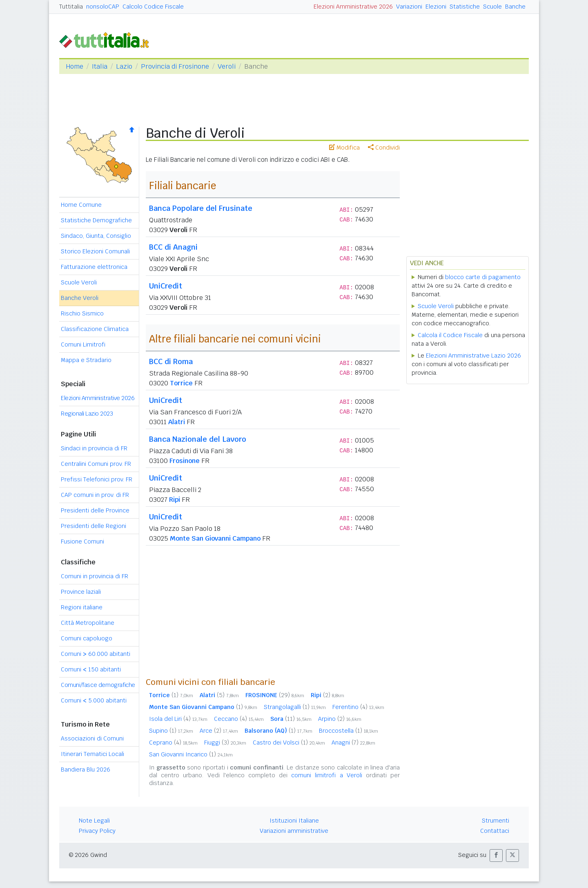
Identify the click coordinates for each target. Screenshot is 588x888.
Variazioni (409, 7)
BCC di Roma (171, 361)
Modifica (344, 148)
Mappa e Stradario (86, 360)
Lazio (124, 66)
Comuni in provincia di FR (95, 576)
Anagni (353, 743)
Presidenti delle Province (95, 510)
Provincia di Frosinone (175, 66)
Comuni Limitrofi (83, 344)
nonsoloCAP (103, 7)
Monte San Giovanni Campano (215, 538)
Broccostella (349, 731)
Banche (515, 7)
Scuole (492, 7)
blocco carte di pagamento (483, 277)
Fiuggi (225, 743)
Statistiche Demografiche (96, 220)
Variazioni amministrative (294, 831)
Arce (219, 731)
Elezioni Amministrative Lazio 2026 (473, 356)
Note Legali (94, 821)
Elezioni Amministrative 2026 (353, 7)
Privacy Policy (97, 831)
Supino (171, 731)
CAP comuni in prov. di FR (95, 495)
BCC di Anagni (173, 247)
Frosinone (185, 461)
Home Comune (81, 205)
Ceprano (173, 743)
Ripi (175, 500)
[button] (496, 856)
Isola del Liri (178, 719)
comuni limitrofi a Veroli (327, 775)
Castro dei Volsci (289, 743)
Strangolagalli (295, 707)
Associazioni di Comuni (92, 738)
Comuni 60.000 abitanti (96, 654)
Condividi (384, 148)
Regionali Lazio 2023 (87, 414)
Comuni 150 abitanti (91, 669)
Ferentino (358, 707)
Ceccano (239, 719)
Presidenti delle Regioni (94, 526)
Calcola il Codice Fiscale (450, 335)
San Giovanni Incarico (191, 754)
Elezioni (436, 7)
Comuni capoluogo (87, 638)
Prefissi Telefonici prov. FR (97, 479)
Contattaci (495, 831)
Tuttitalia (71, 7)
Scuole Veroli (79, 282)
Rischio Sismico (82, 313)
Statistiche (465, 7)
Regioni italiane (82, 607)
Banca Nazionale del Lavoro (198, 439)
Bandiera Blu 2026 (86, 769)
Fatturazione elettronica (94, 267)
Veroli (227, 66)
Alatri (177, 422)
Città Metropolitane (88, 623)
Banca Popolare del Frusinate (201, 208)
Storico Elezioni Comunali (95, 251)
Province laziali (81, 592)
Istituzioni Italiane (294, 821)
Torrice (181, 383)
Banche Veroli (80, 298)
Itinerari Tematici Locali (92, 754)
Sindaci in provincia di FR (94, 448)
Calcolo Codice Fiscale (153, 7)
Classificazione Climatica (95, 329)
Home (75, 66)
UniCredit (166, 286)
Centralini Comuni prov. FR (96, 464)
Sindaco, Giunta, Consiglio (96, 236)
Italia (100, 66)
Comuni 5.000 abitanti (94, 700)
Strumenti (496, 821)
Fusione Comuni (82, 541)
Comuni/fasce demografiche (98, 685)
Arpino (340, 719)
